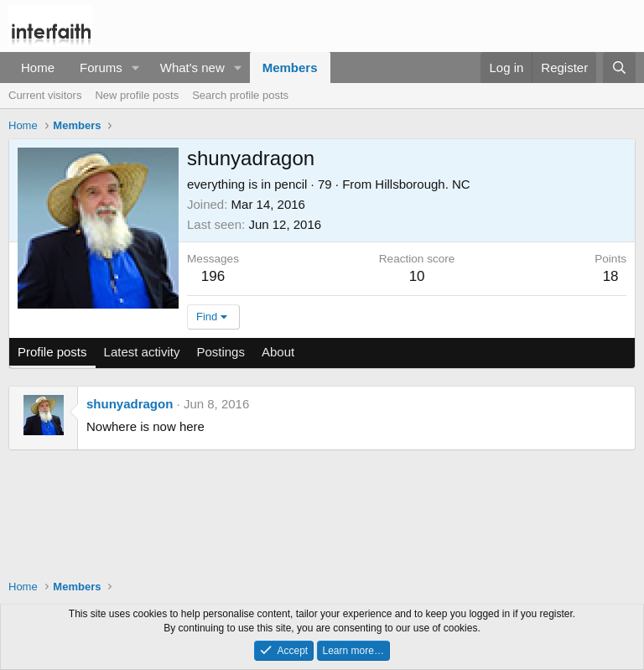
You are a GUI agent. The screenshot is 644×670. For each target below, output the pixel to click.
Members (290, 68)
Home (38, 68)
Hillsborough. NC (422, 184)
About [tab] (278, 352)
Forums (101, 68)
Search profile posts (240, 95)
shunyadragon (130, 404)
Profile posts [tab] (52, 352)
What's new (192, 68)
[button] (136, 68)
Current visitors (45, 95)
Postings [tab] (221, 352)
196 (213, 276)
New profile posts (137, 95)
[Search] (619, 68)
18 (611, 276)
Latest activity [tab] (142, 352)
